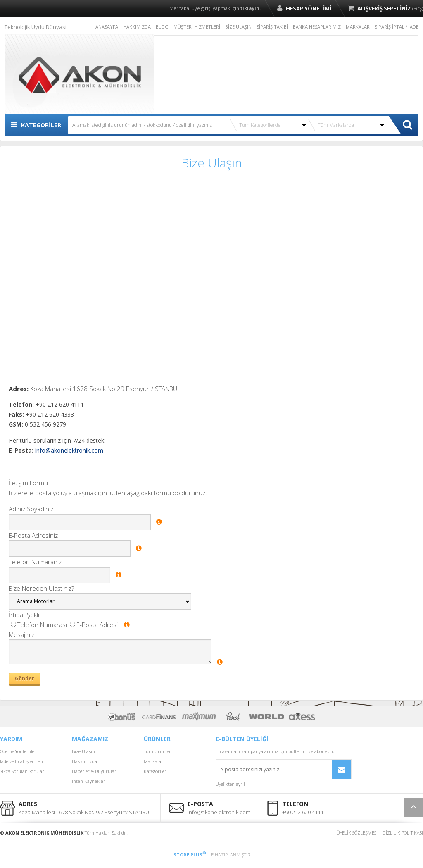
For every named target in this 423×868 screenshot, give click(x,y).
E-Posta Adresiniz (33, 535)
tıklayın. (251, 8)
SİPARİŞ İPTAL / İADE (397, 27)
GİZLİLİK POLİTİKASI (403, 833)
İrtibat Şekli (24, 615)
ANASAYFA (107, 27)
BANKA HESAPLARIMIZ (317, 27)
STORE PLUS (190, 855)
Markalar (153, 761)
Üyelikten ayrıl (230, 784)
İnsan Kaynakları (89, 781)
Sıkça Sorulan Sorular (22, 771)
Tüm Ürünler (157, 751)
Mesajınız (21, 634)
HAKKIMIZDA (137, 27)
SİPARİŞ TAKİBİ (272, 27)
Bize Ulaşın (83, 751)
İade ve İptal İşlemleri (21, 761)
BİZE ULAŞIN (238, 27)
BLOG (162, 27)
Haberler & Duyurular (94, 771)
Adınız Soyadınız (31, 509)
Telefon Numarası (39, 625)
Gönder (25, 678)
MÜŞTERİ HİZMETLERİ (197, 27)
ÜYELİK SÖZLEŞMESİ (357, 833)
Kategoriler (155, 771)
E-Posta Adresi (94, 625)
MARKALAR (358, 27)
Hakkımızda (84, 761)
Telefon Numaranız (35, 562)
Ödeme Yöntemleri (19, 751)
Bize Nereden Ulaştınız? (41, 588)
